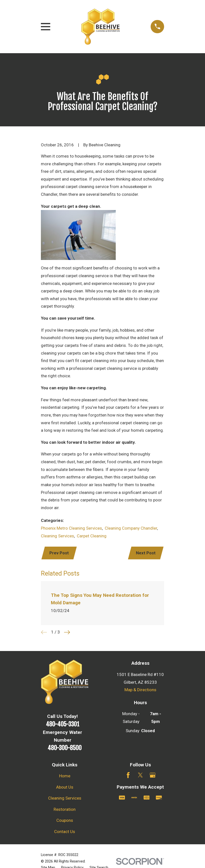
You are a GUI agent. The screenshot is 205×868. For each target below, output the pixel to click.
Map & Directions (140, 690)
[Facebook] (128, 776)
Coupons (65, 821)
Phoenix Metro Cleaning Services (71, 528)
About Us (65, 788)
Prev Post (59, 553)
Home (65, 776)
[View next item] (67, 633)
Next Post (146, 553)
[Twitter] (140, 776)
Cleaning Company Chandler (131, 528)
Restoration (65, 810)
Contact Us (65, 832)
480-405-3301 (63, 725)
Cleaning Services (57, 536)
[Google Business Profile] (153, 776)
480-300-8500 (65, 748)
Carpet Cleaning (92, 536)
